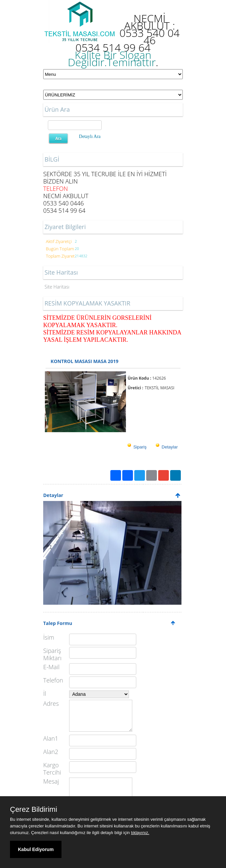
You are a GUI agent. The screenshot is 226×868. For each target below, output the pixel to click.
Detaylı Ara (90, 136)
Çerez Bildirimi (34, 809)
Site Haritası (57, 287)
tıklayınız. (140, 833)
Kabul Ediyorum (36, 849)
